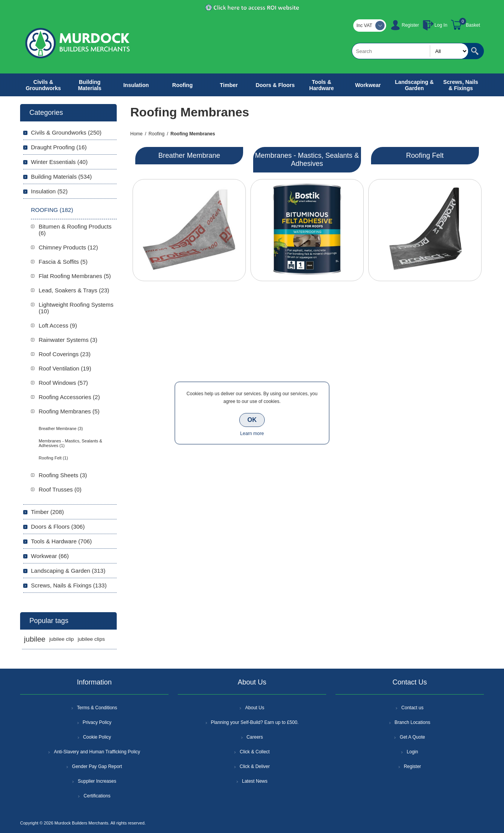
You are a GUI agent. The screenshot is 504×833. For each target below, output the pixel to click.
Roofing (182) (52, 210)
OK (252, 420)
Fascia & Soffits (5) (63, 262)
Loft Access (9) (58, 325)
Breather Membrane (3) (61, 428)
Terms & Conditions (97, 708)
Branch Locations (413, 722)
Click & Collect (255, 752)
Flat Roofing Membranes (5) (75, 276)
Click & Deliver (255, 766)
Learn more (252, 434)
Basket (473, 25)
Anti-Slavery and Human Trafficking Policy (97, 752)
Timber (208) (47, 512)
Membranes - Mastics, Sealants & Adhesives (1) (70, 443)
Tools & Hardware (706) (61, 541)
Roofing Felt (425, 155)
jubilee (35, 639)
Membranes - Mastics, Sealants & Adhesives (307, 160)
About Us (255, 708)
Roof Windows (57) (63, 383)
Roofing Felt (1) (53, 458)
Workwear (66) (50, 556)
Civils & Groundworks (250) (66, 132)
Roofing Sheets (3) (63, 475)
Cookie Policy (97, 737)
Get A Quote (412, 737)
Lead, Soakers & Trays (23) (74, 290)
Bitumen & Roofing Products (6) (75, 230)
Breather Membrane (189, 155)
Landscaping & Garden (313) (68, 571)
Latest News (255, 781)
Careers (255, 737)
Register (410, 25)
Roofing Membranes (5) (69, 411)
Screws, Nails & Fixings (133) (69, 585)
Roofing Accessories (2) (69, 397)
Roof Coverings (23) (65, 354)
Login (412, 752)
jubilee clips (91, 639)
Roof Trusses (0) (60, 489)
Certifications (97, 796)
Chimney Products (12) (68, 247)
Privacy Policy (97, 722)
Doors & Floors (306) (58, 527)
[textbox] (410, 51)
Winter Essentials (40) (59, 162)
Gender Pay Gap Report (97, 766)
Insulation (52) (49, 191)
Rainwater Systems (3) (68, 340)
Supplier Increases (97, 781)
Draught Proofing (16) (59, 147)
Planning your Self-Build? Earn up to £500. (255, 722)
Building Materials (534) (61, 177)
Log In (441, 25)
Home (136, 134)
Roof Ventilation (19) (65, 368)
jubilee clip (61, 639)
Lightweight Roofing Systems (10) (76, 308)
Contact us (412, 708)
